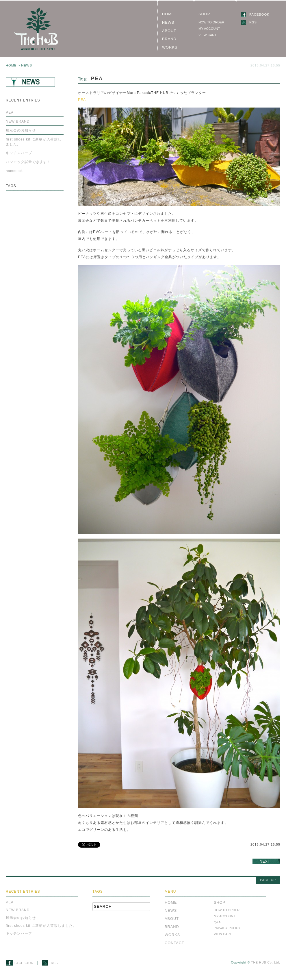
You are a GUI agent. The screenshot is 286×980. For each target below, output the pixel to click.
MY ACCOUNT (209, 29)
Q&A (217, 922)
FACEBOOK (257, 15)
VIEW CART (207, 35)
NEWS (168, 22)
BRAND (169, 39)
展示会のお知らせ (21, 130)
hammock (14, 171)
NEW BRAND (18, 121)
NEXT (265, 861)
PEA (82, 100)
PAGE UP (268, 880)
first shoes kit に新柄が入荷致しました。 (34, 142)
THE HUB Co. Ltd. (266, 963)
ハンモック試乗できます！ (28, 162)
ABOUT (169, 31)
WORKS (170, 47)
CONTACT (174, 943)
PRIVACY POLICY (227, 928)
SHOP (204, 14)
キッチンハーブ (19, 153)
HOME (168, 14)
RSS (251, 22)
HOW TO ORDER (211, 22)
